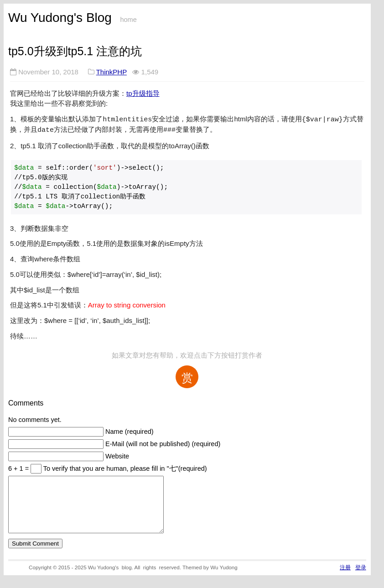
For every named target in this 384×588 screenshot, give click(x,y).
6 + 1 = (19, 467)
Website (117, 454)
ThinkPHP (112, 72)
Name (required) (130, 430)
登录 (361, 576)
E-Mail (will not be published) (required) (163, 442)
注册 (345, 576)
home (128, 20)
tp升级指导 (143, 93)
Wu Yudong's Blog (60, 18)
